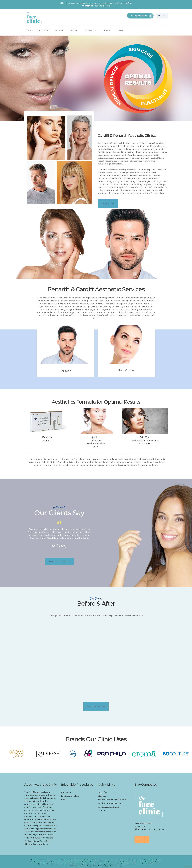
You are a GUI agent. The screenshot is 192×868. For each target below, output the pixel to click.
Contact (102, 811)
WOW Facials (145, 443)
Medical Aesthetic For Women (112, 800)
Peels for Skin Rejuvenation (145, 440)
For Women (127, 370)
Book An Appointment (108, 807)
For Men (65, 371)
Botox (96, 446)
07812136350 (158, 829)
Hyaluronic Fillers (96, 443)
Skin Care (145, 437)
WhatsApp (88, 6)
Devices (47, 437)
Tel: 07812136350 (102, 6)
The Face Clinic (81, 866)
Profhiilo (47, 440)
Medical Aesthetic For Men (111, 803)
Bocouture (96, 440)
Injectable (96, 437)
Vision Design (117, 866)
